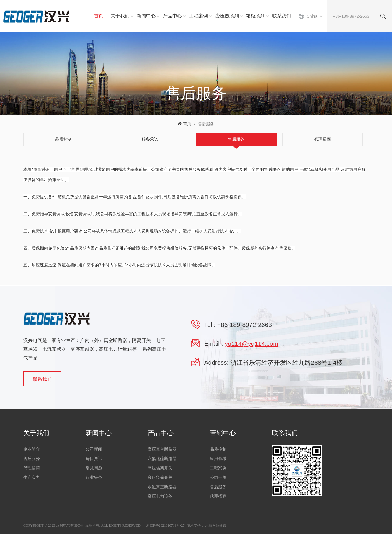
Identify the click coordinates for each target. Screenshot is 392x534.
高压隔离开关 (160, 468)
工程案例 (198, 16)
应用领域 (218, 459)
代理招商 (32, 468)
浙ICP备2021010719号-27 (165, 525)
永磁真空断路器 (162, 487)
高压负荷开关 (160, 478)
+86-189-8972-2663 (245, 325)
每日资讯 (94, 459)
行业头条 (94, 478)
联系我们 (282, 16)
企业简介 (32, 449)
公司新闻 (94, 449)
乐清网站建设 (216, 525)
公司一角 (218, 478)
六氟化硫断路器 (162, 459)
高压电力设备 (160, 496)
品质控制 (218, 449)
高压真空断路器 (162, 449)
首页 (99, 16)
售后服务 (206, 124)
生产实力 (32, 478)
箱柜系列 (255, 16)
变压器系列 (227, 16)
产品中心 (172, 16)
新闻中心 (146, 16)
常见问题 (94, 468)
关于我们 (120, 16)
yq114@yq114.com (252, 344)
